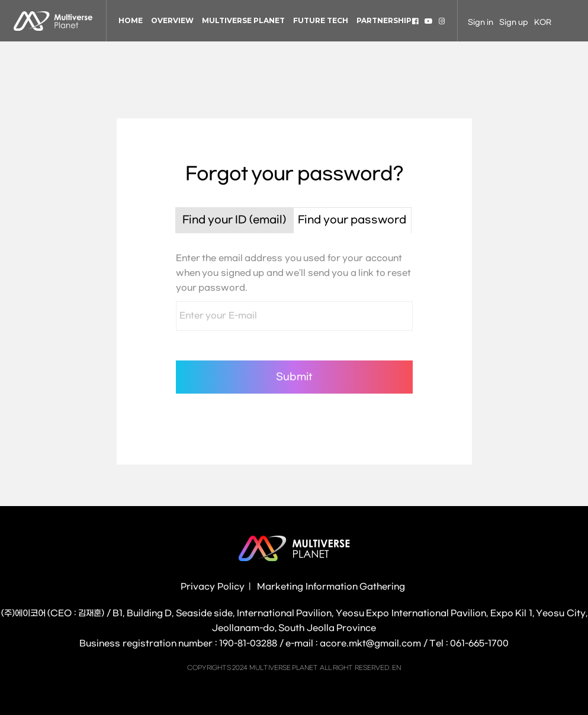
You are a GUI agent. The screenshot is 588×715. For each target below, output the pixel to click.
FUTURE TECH (321, 20)
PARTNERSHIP (384, 20)
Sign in (481, 22)
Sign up (514, 22)
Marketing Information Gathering (331, 587)
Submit (294, 377)
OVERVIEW (172, 20)
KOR (543, 22)
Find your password (352, 220)
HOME (131, 20)
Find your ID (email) (234, 220)
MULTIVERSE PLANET (243, 20)
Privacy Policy (213, 587)
